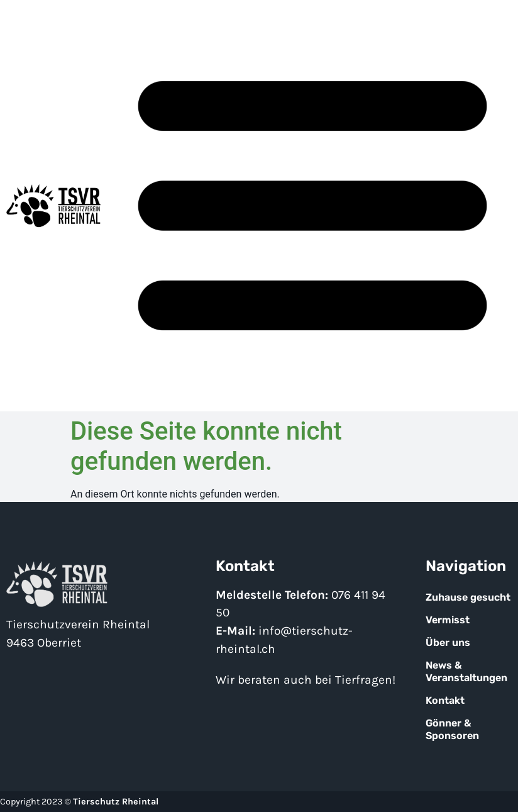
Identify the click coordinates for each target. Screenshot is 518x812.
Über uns (448, 642)
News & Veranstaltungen (466, 671)
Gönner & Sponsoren (452, 729)
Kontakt (445, 700)
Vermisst (448, 620)
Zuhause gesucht (468, 597)
